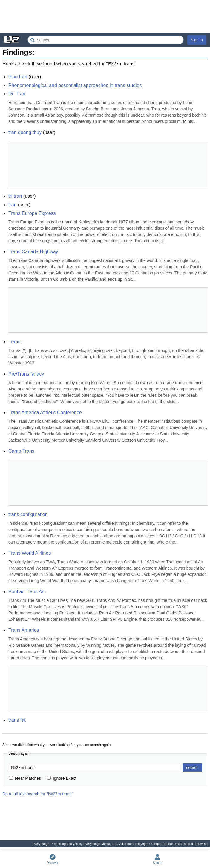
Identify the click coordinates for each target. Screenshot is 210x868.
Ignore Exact (62, 778)
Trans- (15, 342)
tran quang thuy (25, 132)
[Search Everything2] (106, 40)
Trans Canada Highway (33, 252)
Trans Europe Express (32, 213)
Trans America (24, 630)
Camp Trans (21, 451)
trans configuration (28, 514)
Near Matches (25, 778)
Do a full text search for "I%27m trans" (38, 794)
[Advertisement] (105, 16)
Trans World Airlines (30, 553)
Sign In (197, 40)
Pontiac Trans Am (27, 592)
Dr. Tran (17, 94)
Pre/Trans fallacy (26, 374)
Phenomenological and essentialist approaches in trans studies (75, 85)
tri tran (15, 196)
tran (13, 205)
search (192, 768)
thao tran (18, 77)
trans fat (17, 720)
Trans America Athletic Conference (45, 412)
